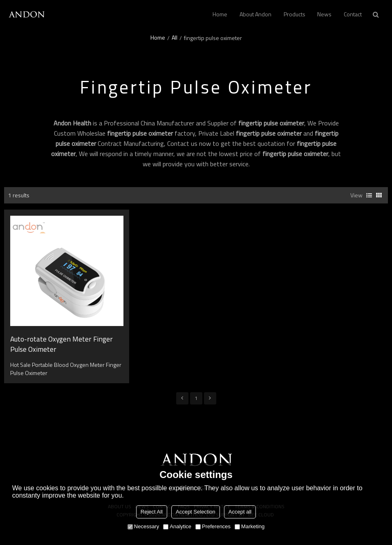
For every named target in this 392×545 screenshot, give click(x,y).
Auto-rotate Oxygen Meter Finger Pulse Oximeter (62, 344)
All (175, 38)
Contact (353, 14)
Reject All (152, 512)
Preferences (213, 526)
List (369, 195)
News (324, 14)
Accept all (240, 512)
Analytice (177, 526)
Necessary (143, 526)
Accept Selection (196, 512)
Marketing (250, 526)
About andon (255, 14)
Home (220, 14)
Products (295, 14)
